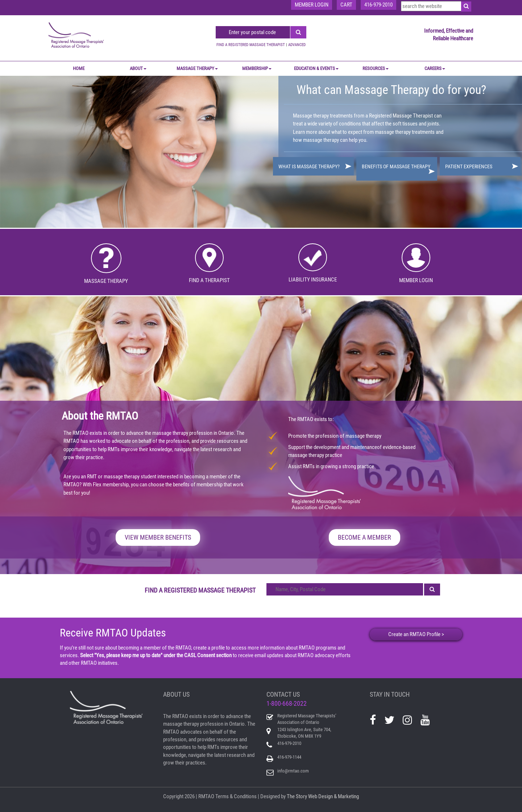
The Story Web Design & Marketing (323, 796)
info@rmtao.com (293, 771)
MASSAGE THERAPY (197, 68)
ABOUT (138, 68)
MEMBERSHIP (257, 68)
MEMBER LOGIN (416, 280)
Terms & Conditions (236, 796)
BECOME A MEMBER (364, 537)
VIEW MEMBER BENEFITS (158, 537)
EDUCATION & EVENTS (316, 68)
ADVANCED (297, 45)
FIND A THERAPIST (209, 280)
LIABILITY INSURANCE (313, 280)
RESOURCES (376, 68)
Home (79, 68)
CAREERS (435, 68)
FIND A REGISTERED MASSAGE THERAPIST (251, 45)
